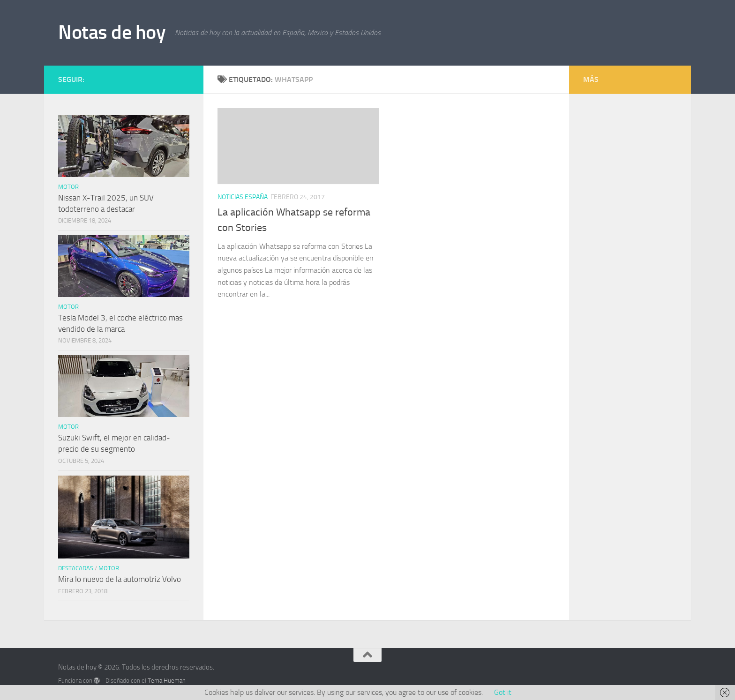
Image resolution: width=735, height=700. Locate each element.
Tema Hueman (167, 681)
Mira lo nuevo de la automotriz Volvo (120, 579)
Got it (503, 692)
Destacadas (76, 568)
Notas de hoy (112, 32)
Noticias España (243, 197)
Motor (68, 187)
